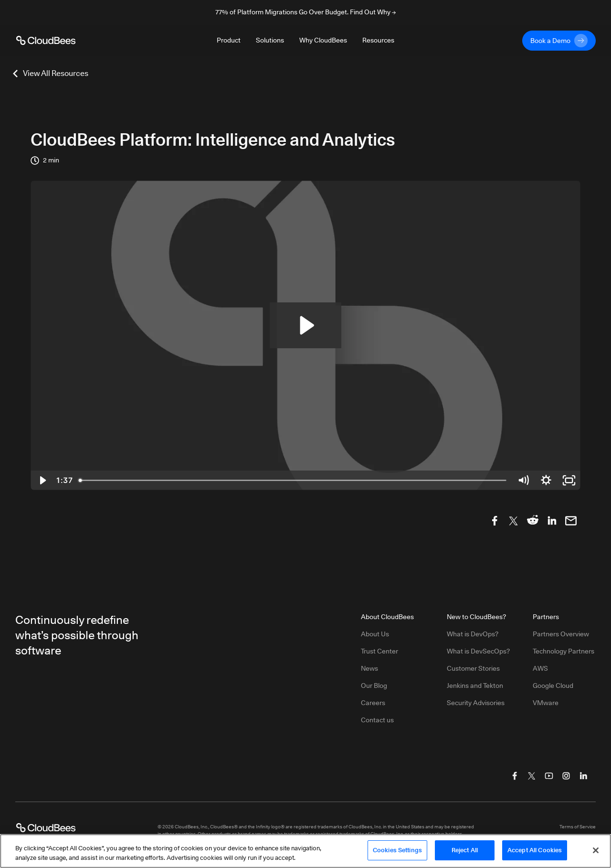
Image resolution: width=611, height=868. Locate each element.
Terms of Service (578, 826)
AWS (540, 668)
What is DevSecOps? (478, 651)
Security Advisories (476, 703)
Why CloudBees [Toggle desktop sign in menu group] (323, 40)
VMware (546, 703)
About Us (375, 634)
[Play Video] (42, 480)
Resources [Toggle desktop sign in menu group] (378, 40)
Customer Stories (473, 668)
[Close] (596, 854)
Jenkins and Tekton (475, 686)
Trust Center (379, 651)
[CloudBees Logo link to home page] (46, 41)
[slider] (293, 480)
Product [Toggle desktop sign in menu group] (229, 40)
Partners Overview (561, 634)
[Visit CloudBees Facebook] (515, 776)
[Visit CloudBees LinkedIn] (583, 776)
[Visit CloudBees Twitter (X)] (532, 776)
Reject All (465, 854)
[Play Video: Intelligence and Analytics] (305, 325)
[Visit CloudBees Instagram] (566, 776)
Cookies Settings (397, 854)
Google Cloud (553, 686)
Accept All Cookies (535, 854)
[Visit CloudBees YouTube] (549, 776)
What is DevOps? (473, 634)
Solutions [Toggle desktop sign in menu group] (270, 40)
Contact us (377, 720)
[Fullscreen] (569, 480)
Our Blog (374, 686)
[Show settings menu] (546, 480)
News (369, 668)
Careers (373, 703)
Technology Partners (564, 651)
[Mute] (523, 480)
